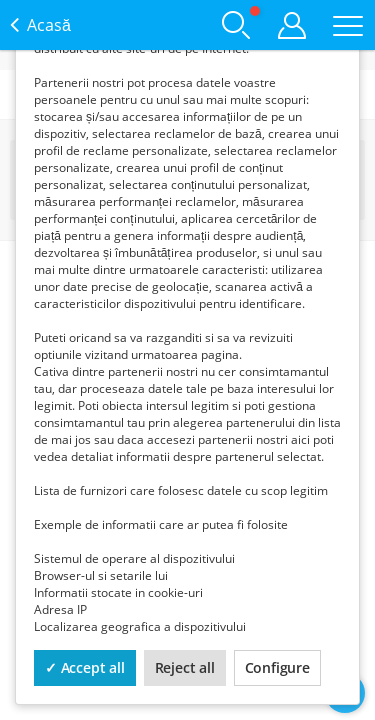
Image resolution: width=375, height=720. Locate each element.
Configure (277, 667)
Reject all (185, 667)
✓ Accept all (85, 667)
